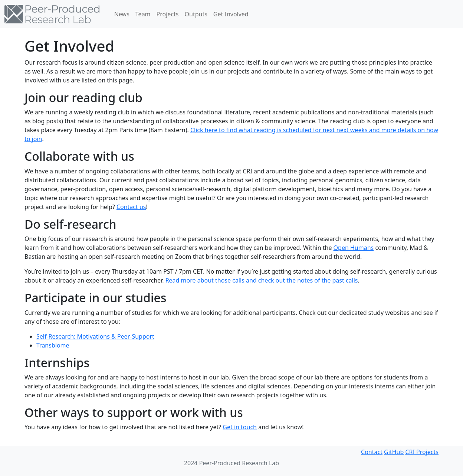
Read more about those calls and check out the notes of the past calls (262, 280)
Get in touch (240, 427)
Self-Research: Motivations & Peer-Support (95, 336)
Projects (168, 14)
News (122, 14)
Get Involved (231, 14)
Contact (372, 452)
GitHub (394, 452)
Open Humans (354, 248)
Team (143, 14)
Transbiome (53, 345)
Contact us (131, 207)
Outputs (196, 14)
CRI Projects (422, 452)
